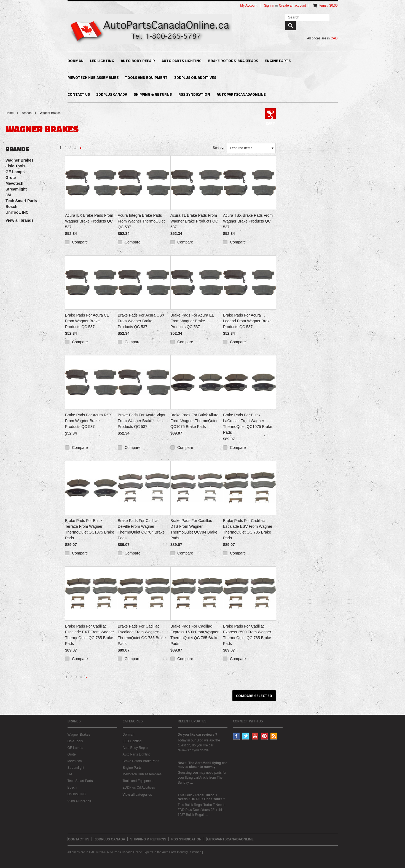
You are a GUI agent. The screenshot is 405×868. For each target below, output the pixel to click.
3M (8, 195)
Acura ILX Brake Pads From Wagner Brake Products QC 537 (89, 221)
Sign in (269, 6)
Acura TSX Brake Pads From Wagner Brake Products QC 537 (248, 221)
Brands (27, 113)
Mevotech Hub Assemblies (93, 77)
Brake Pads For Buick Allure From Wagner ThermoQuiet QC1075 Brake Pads (194, 421)
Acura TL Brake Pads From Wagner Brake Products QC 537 (194, 221)
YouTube (255, 736)
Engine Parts (278, 61)
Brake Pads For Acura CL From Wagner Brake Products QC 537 (87, 321)
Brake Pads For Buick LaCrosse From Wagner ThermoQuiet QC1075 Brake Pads (248, 424)
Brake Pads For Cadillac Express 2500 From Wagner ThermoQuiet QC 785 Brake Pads (247, 635)
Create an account (293, 6)
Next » (81, 150)
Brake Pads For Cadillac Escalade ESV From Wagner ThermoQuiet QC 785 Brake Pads (248, 529)
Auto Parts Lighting (182, 61)
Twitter (246, 736)
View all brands (20, 220)
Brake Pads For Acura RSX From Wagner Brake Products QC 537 (88, 421)
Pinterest (265, 736)
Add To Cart (270, 114)
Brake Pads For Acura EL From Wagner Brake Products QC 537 (192, 321)
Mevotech (14, 183)
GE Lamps (15, 172)
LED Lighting (102, 61)
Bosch (11, 207)
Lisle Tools (15, 166)
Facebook (236, 736)
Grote (11, 178)
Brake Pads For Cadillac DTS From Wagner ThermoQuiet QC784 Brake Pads (194, 529)
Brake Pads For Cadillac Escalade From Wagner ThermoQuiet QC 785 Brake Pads (142, 635)
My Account (249, 6)
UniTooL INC (17, 212)
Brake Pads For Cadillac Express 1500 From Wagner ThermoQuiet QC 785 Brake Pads (195, 635)
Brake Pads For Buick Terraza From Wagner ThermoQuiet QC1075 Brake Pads (90, 529)
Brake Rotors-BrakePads (233, 61)
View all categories (137, 795)
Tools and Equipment (146, 77)
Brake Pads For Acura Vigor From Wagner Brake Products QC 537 (142, 421)
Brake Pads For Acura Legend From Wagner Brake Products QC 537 (247, 321)
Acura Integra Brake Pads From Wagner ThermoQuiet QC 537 (141, 221)
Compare (80, 242)
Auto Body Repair (138, 61)
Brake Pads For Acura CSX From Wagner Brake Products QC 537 (141, 321)
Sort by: (218, 148)
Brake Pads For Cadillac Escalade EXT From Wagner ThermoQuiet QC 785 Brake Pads (89, 635)
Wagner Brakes (19, 160)
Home (10, 113)
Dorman (76, 61)
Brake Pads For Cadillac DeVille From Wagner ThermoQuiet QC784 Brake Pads (141, 529)
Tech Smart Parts (21, 201)
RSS (274, 736)
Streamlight (16, 189)
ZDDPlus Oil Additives (195, 77)
